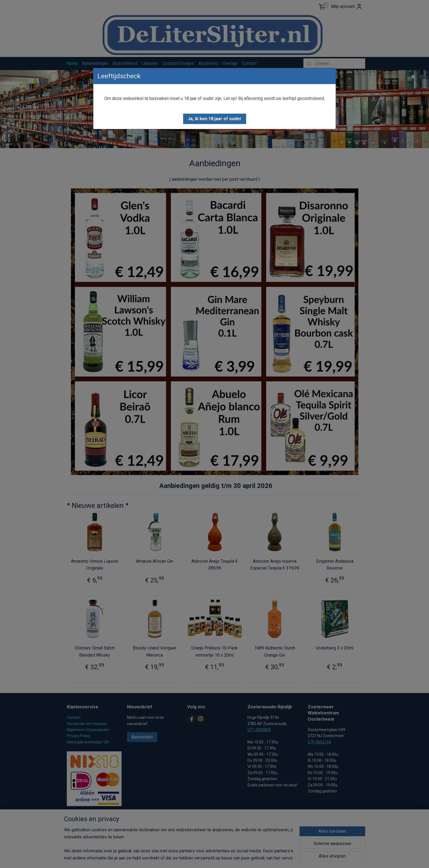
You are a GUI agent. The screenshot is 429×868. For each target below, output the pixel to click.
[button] (215, 119)
